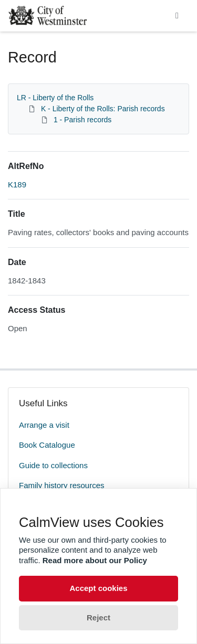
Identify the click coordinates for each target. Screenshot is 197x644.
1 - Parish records (82, 120)
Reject (98, 617)
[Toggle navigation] (177, 16)
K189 (17, 184)
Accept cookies (98, 588)
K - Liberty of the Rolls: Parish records (103, 109)
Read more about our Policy (95, 560)
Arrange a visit (44, 425)
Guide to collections (53, 465)
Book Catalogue (47, 445)
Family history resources (62, 485)
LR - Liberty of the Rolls (55, 98)
